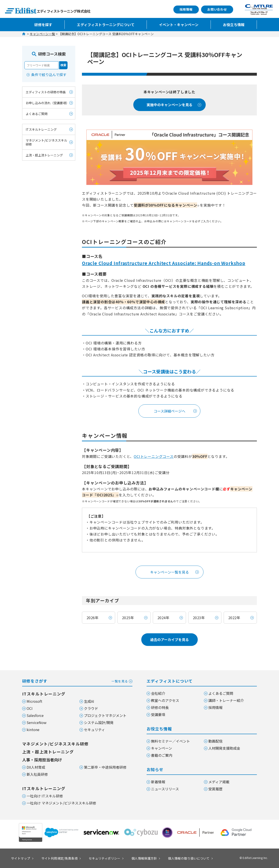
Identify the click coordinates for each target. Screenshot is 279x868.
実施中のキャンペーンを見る (170, 105)
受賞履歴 (215, 789)
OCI (30, 708)
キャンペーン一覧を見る (170, 572)
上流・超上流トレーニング (44, 155)
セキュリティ (94, 730)
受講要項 (158, 714)
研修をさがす (77, 681)
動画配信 (215, 741)
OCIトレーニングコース (154, 456)
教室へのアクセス (165, 700)
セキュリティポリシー (105, 858)
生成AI (89, 701)
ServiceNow (37, 722)
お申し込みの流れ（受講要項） (47, 103)
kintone (33, 730)
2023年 (199, 618)
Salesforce (35, 715)
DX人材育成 (36, 767)
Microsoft (34, 701)
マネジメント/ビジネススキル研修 (46, 142)
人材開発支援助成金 (224, 748)
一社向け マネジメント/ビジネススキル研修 (61, 803)
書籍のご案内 (162, 755)
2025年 (128, 618)
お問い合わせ (217, 9)
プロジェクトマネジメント (105, 715)
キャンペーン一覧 (42, 34)
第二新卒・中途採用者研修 (105, 767)
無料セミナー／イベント (170, 741)
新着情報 (158, 782)
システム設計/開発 (99, 722)
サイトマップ (21, 858)
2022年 (234, 618)
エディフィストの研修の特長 (46, 92)
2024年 (163, 618)
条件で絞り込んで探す (49, 75)
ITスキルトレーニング (41, 129)
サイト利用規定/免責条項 (60, 858)
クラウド (91, 708)
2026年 (93, 618)
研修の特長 (160, 707)
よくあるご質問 (37, 114)
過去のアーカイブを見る (170, 639)
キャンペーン (162, 748)
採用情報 (186, 9)
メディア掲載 (219, 782)
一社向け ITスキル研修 (45, 796)
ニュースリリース (165, 789)
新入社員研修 (37, 774)
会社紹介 (158, 693)
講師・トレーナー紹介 (226, 700)
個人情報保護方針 (144, 858)
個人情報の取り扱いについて (189, 858)
